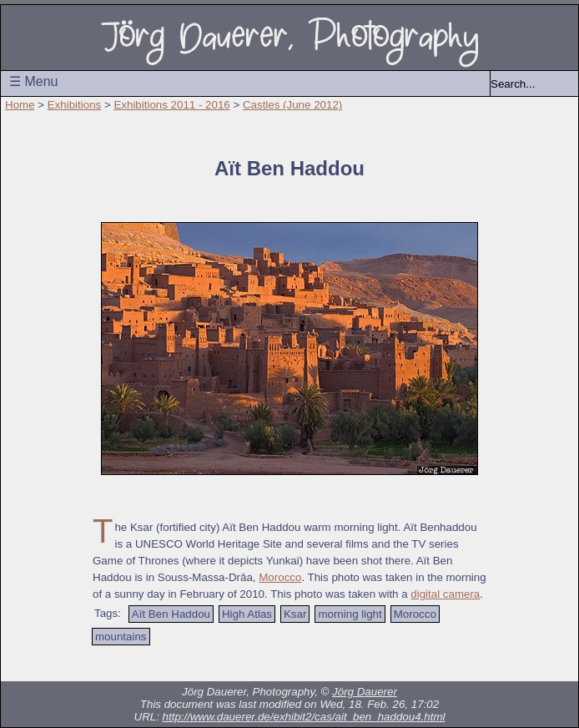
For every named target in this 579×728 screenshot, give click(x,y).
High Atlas (247, 614)
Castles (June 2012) (292, 105)
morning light (350, 614)
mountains (121, 637)
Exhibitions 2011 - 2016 (171, 105)
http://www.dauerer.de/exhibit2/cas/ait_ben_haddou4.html (304, 717)
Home (20, 105)
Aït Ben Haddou (171, 614)
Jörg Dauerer (365, 692)
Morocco (280, 577)
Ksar (295, 614)
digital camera (445, 594)
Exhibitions (74, 105)
